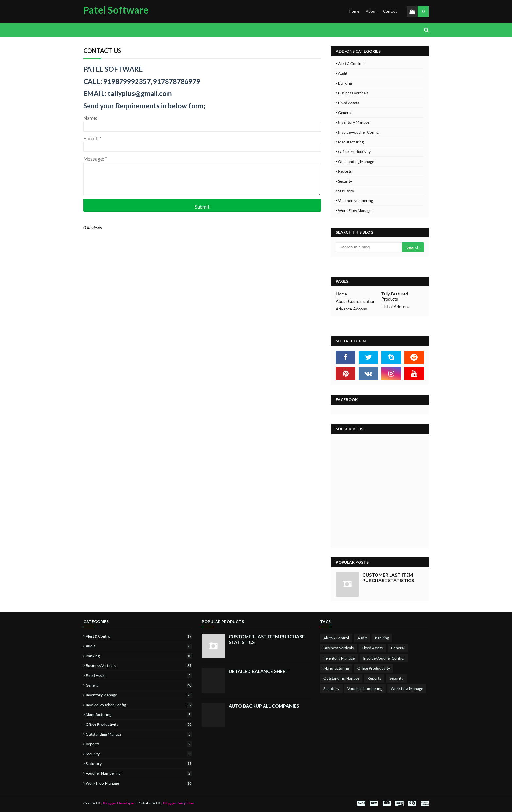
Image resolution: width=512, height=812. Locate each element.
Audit (343, 73)
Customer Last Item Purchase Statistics (388, 578)
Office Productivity (354, 152)
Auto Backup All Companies (264, 706)
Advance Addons (351, 309)
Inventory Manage (354, 122)
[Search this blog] (369, 247)
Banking (345, 83)
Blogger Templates (179, 803)
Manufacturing (351, 142)
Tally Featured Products (395, 296)
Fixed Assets (348, 103)
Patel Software (116, 10)
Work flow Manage (355, 210)
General (345, 112)
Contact (390, 11)
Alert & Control (351, 64)
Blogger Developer (119, 803)
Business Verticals (353, 93)
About (371, 11)
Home (354, 11)
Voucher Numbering (355, 201)
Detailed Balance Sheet (259, 671)
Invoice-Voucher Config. (359, 132)
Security (345, 181)
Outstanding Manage (356, 161)
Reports (345, 171)
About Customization (355, 301)
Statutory (346, 191)
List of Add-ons (395, 307)
